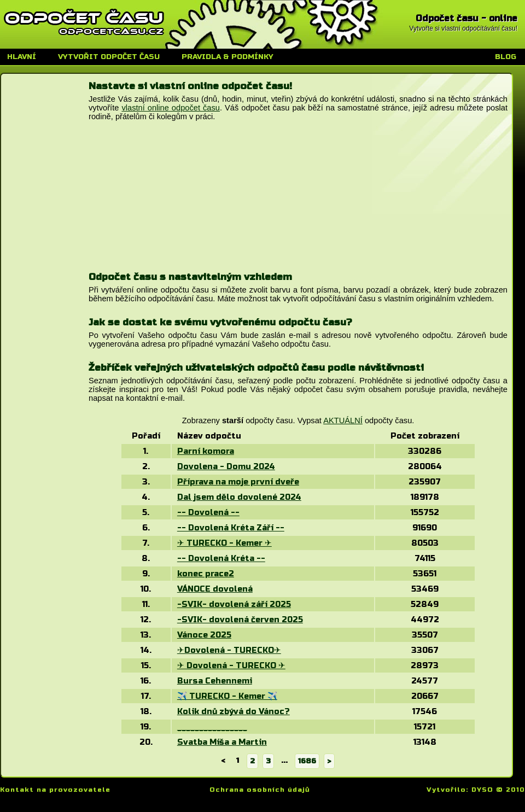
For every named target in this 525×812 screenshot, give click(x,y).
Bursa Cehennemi (215, 681)
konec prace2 (206, 574)
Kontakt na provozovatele (55, 790)
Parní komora (206, 451)
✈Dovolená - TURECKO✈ (229, 650)
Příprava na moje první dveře (238, 482)
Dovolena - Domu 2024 (226, 466)
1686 (307, 761)
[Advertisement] (171, 203)
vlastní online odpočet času (171, 108)
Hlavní (22, 57)
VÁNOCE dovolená (215, 589)
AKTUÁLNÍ (343, 420)
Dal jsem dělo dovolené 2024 (239, 497)
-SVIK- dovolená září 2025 (234, 604)
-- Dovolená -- (208, 512)
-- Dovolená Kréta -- (221, 558)
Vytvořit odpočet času (109, 57)
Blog (506, 57)
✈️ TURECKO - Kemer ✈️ (227, 696)
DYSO (482, 790)
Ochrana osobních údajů (260, 790)
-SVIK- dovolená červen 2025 (240, 620)
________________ (212, 727)
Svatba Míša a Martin (222, 742)
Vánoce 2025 (204, 635)
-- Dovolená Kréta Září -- (231, 528)
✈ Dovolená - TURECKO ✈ (231, 665)
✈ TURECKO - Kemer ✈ (224, 543)
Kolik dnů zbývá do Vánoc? (234, 711)
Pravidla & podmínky (227, 57)
